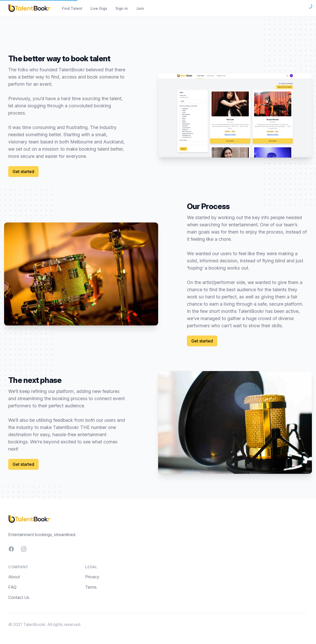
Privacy (92, 577)
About (14, 577)
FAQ (12, 587)
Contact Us (19, 597)
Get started (23, 171)
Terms (91, 587)
